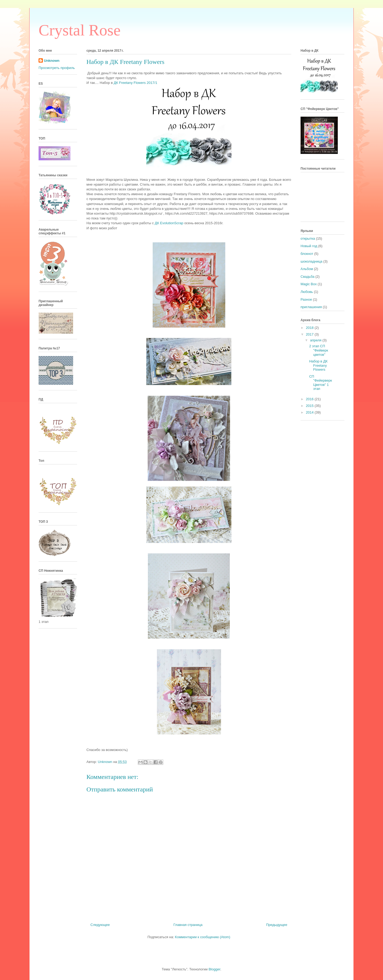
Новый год (309, 246)
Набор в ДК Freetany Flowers (318, 365)
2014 (310, 412)
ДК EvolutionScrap (169, 223)
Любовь (307, 292)
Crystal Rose (80, 30)
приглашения (311, 307)
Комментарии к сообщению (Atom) (203, 937)
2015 (310, 406)
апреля (316, 340)
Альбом (307, 269)
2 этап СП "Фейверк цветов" (319, 350)
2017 (310, 334)
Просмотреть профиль (57, 68)
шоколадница (311, 261)
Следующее (100, 925)
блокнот (307, 254)
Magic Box (309, 284)
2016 (310, 399)
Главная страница (188, 925)
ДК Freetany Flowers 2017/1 (136, 83)
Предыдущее (277, 925)
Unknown (52, 61)
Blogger (214, 969)
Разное (306, 299)
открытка (308, 238)
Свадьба (307, 277)
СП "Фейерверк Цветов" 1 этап (320, 383)
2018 (310, 328)
